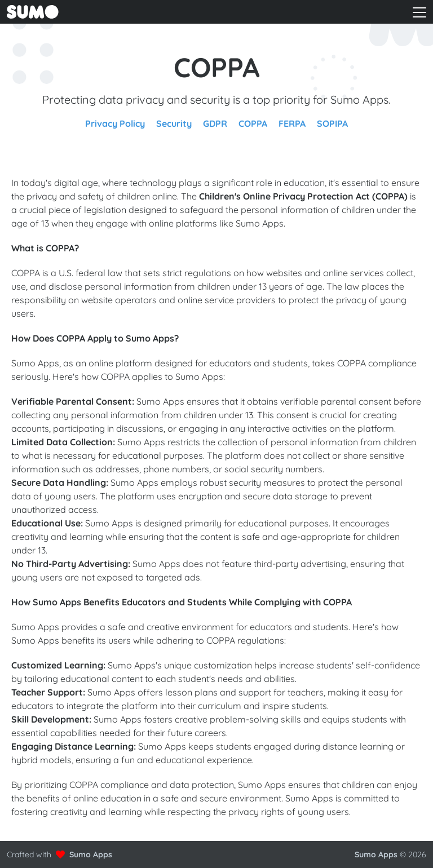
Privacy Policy (115, 123)
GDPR (215, 123)
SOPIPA (332, 123)
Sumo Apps (91, 854)
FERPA (292, 123)
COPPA (253, 123)
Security (174, 123)
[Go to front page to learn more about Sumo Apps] (105, 12)
